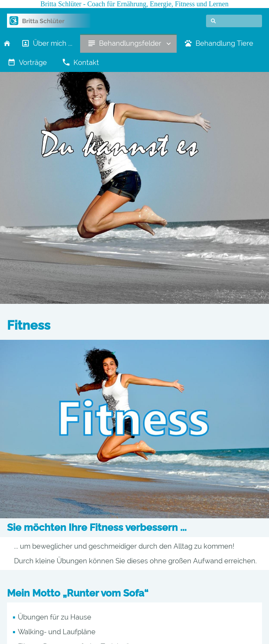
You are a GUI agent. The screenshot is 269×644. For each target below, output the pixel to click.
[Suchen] (234, 21)
